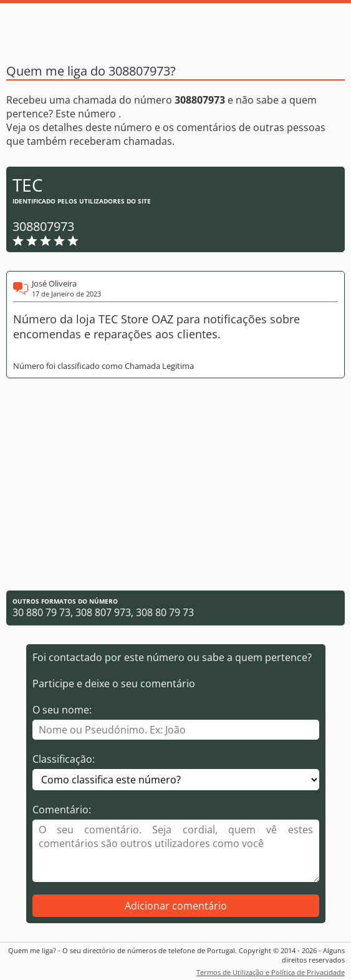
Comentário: (62, 810)
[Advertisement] (175, 484)
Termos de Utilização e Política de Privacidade (271, 972)
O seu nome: (62, 710)
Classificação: (64, 759)
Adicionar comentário (176, 906)
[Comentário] (176, 851)
